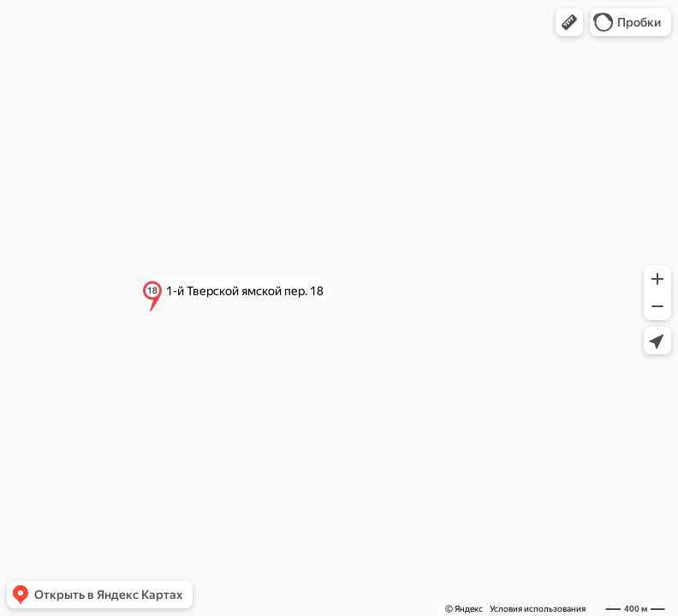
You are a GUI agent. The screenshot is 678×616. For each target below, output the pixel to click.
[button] (569, 22)
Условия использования (538, 609)
